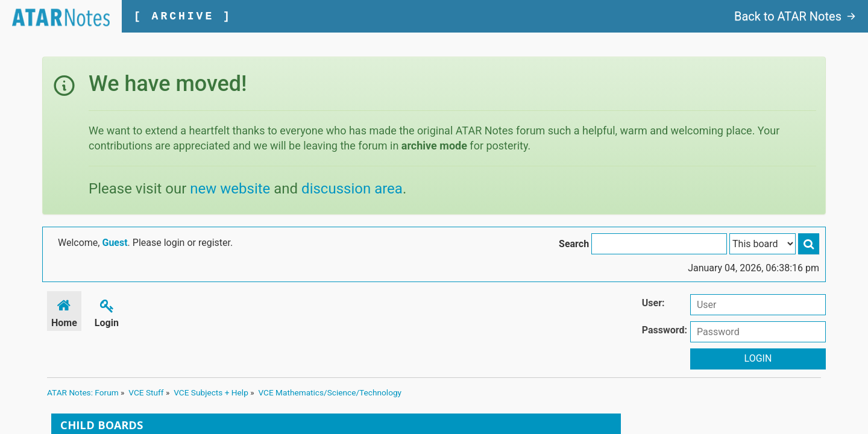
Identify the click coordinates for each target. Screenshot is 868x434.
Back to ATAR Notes (795, 16)
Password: (665, 330)
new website (230, 189)
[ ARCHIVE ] (183, 16)
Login (107, 311)
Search (574, 244)
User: (653, 303)
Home (64, 311)
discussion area (352, 189)
